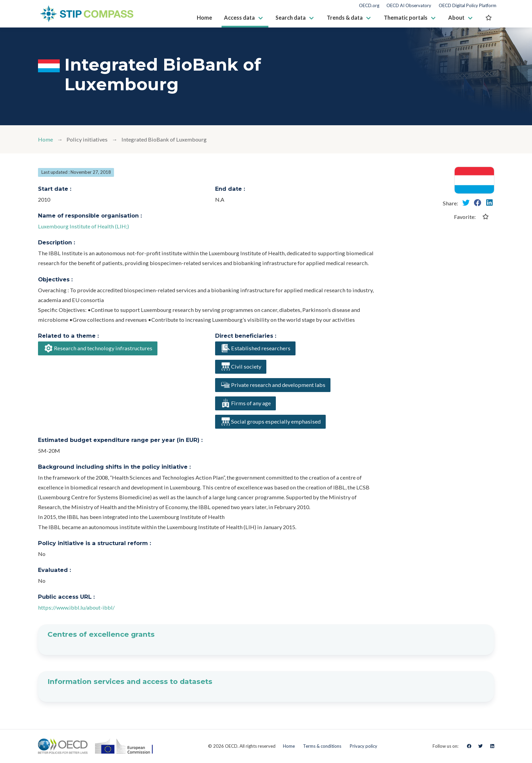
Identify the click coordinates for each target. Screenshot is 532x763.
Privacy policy (364, 746)
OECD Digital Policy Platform (468, 6)
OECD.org (369, 6)
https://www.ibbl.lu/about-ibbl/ (76, 607)
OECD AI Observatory (409, 6)
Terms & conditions (322, 746)
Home (45, 139)
